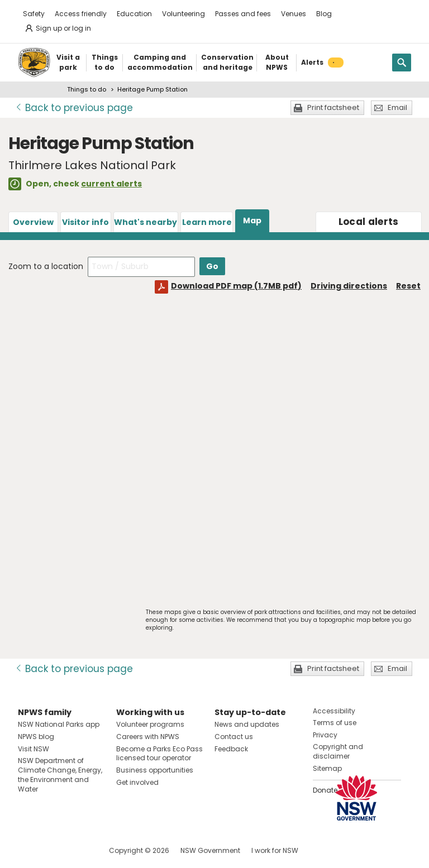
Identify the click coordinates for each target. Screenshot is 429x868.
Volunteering (183, 14)
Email (397, 107)
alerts (369, 222)
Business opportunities (155, 770)
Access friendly (81, 14)
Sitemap (327, 768)
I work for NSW (275, 850)
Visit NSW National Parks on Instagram (52, 850)
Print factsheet (333, 107)
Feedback (231, 749)
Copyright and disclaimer (338, 751)
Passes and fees (243, 14)
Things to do (87, 89)
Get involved (137, 782)
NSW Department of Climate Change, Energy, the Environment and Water (60, 775)
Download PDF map (236, 286)
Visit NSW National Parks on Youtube (76, 850)
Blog (324, 14)
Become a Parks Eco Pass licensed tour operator (159, 754)
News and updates (247, 724)
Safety (34, 14)
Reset (408, 286)
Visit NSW (34, 749)
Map (252, 220)
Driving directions (349, 286)
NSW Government (210, 850)
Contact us (234, 737)
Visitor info (85, 222)
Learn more (207, 222)
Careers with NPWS (148, 737)
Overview (33, 222)
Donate (325, 790)
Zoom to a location (46, 266)
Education (134, 14)
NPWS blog (36, 737)
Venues (294, 14)
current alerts (111, 184)
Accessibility (334, 711)
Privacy (325, 735)
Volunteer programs (150, 724)
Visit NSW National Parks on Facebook (28, 850)
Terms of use (335, 723)
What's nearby (146, 222)
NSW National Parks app (59, 724)
